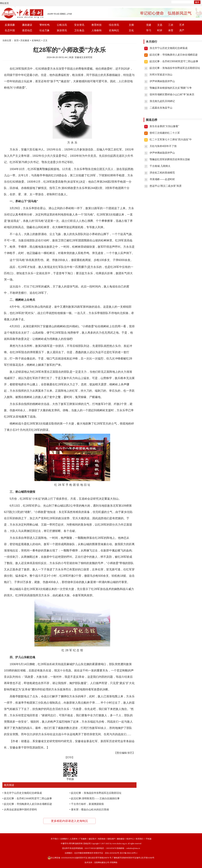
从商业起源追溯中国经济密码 (20, 810)
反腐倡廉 (10, 25)
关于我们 (54, 839)
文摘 (131, 25)
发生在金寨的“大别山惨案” (164, 126)
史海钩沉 (114, 30)
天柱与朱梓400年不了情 (163, 146)
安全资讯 (79, 25)
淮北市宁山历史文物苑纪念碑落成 (23, 793)
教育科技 (97, 25)
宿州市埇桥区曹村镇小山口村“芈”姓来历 (172, 94)
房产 (182, 30)
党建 (149, 25)
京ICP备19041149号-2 (128, 853)
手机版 (149, 839)
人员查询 (73, 839)
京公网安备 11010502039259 (61, 858)
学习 (149, 30)
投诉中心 (130, 839)
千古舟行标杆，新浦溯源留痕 (87, 804)
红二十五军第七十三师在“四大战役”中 (171, 139)
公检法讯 (62, 25)
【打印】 (69, 757)
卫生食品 (79, 30)
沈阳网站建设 (100, 862)
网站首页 (4, 3)
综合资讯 (114, 25)
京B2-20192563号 (112, 853)
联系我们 (140, 839)
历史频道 (25, 40)
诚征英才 (92, 839)
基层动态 (27, 30)
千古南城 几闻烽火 (160, 166)
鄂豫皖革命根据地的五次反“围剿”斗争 (171, 88)
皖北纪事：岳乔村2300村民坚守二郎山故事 (28, 798)
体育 (171, 30)
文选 (160, 25)
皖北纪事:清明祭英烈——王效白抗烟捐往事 (95, 798)
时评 (160, 30)
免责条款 (102, 839)
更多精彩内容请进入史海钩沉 (69, 821)
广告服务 (83, 839)
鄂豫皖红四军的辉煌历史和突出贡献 (170, 159)
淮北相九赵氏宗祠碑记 (162, 101)
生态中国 (10, 30)
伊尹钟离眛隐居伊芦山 (162, 81)
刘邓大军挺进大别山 (161, 75)
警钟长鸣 (45, 25)
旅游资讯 (62, 30)
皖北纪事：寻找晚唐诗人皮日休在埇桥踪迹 (28, 804)
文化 (131, 30)
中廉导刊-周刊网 (68, 844)
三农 (171, 25)
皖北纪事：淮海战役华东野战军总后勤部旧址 (96, 793)
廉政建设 (27, 25)
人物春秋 (97, 30)
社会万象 (45, 30)
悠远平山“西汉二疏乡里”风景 (166, 186)
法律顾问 (64, 839)
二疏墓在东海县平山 (161, 108)
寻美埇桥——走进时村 (162, 179)
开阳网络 (114, 862)
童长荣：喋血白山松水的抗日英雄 (90, 810)
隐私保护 (111, 839)
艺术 (182, 25)
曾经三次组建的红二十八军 (165, 133)
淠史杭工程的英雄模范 (162, 173)
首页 (16, 40)
